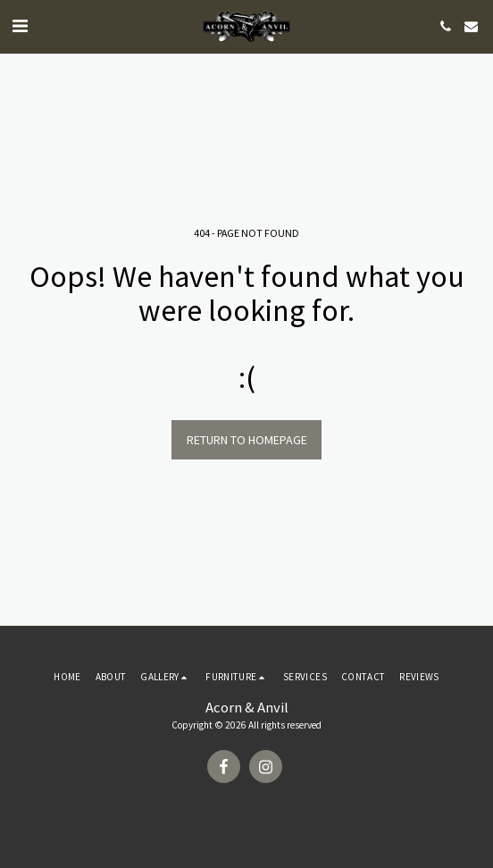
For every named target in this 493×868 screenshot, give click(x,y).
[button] (20, 25)
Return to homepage (247, 440)
